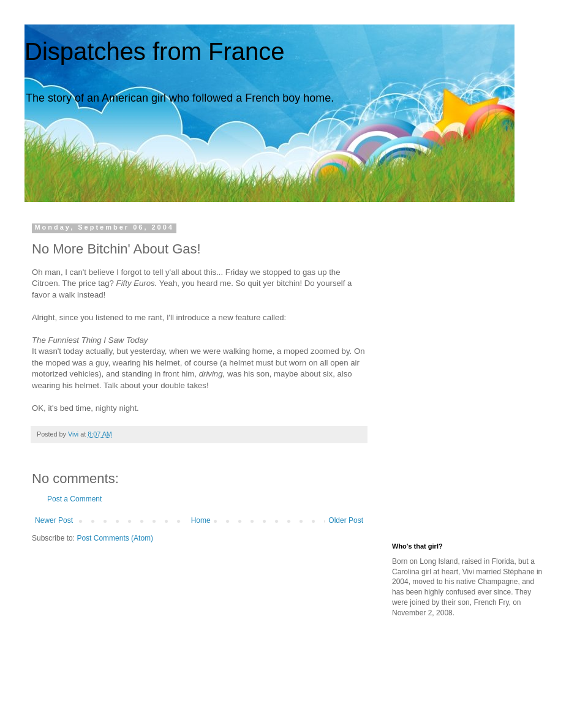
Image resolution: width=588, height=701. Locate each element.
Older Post (346, 520)
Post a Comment (74, 499)
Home (201, 520)
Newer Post (54, 520)
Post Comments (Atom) (115, 538)
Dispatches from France (155, 51)
